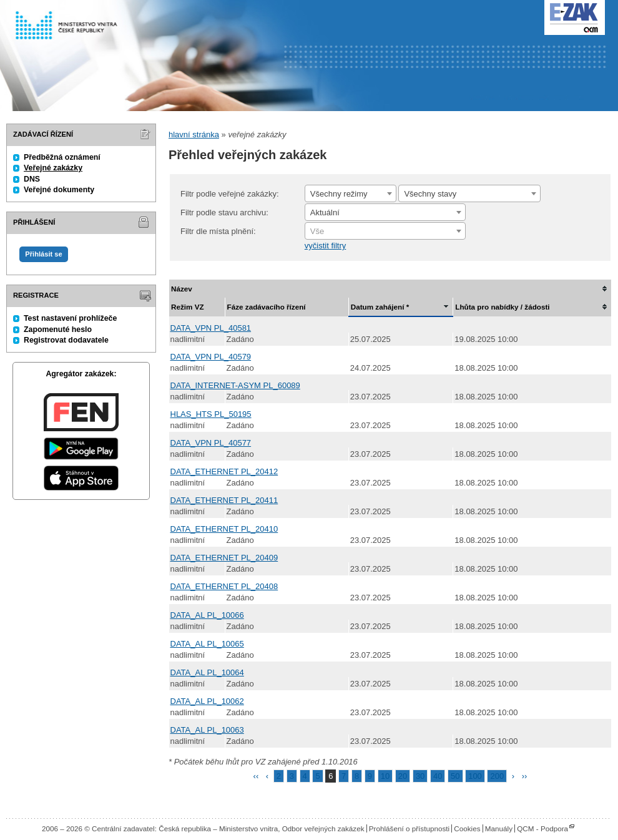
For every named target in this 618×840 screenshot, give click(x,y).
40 (438, 776)
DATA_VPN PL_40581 (211, 328)
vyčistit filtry (325, 246)
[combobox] (351, 193)
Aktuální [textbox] (325, 212)
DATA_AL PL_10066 (207, 615)
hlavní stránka (194, 134)
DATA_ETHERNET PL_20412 (224, 471)
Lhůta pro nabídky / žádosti (502, 307)
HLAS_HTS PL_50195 (211, 414)
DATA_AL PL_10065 (207, 644)
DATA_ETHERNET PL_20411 (224, 500)
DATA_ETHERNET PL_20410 (224, 529)
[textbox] (385, 232)
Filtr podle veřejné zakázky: (230, 194)
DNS (32, 179)
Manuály (499, 828)
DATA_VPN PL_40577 (211, 443)
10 (385, 776)
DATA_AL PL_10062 (207, 701)
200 (497, 776)
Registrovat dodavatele (66, 340)
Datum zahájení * (380, 307)
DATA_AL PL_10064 (207, 672)
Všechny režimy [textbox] (339, 194)
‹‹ (256, 776)
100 (475, 776)
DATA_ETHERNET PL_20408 (224, 586)
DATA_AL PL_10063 (207, 730)
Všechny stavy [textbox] (430, 194)
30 (420, 776)
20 (403, 776)
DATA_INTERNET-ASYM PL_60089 (235, 385)
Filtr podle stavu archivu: (224, 212)
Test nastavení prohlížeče (70, 318)
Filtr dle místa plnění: (218, 231)
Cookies (467, 828)
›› (525, 776)
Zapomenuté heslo (58, 330)
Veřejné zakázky (53, 168)
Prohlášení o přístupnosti (409, 828)
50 (455, 776)
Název (182, 289)
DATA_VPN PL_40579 (211, 357)
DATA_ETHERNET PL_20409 (224, 558)
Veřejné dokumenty (59, 190)
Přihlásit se (43, 254)
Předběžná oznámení (62, 157)
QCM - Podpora (542, 828)
